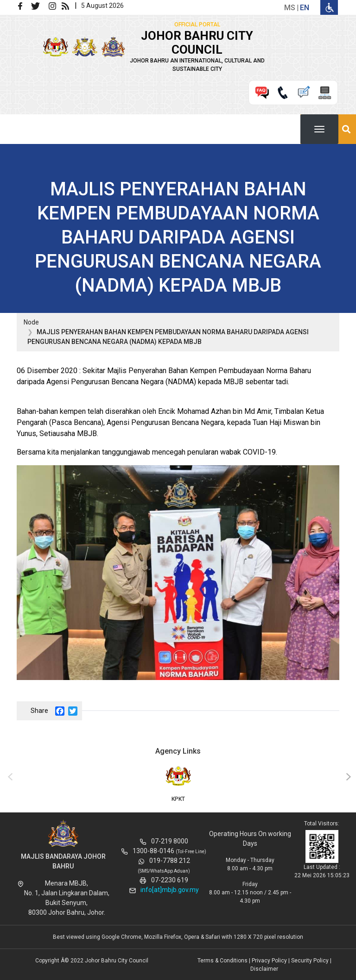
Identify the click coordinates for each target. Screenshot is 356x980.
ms (290, 8)
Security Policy (310, 961)
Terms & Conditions (222, 961)
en (305, 8)
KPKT (178, 783)
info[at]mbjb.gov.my (170, 890)
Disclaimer (264, 969)
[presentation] (9, 777)
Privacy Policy (269, 961)
